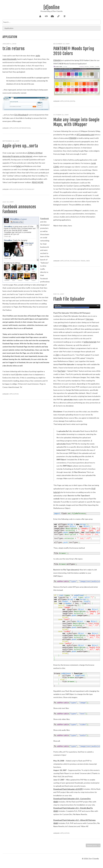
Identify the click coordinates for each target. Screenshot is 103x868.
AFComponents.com (84, 134)
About (43, 16)
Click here (89, 319)
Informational (23, 127)
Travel (79, 259)
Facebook (44, 218)
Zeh (57, 354)
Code (47, 16)
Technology (73, 259)
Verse (60, 16)
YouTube (61, 369)
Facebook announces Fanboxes (19, 209)
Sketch (56, 16)
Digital (71, 100)
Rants (20, 188)
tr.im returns (14, 49)
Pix (51, 16)
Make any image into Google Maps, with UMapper (76, 122)
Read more (28, 181)
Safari (10, 165)
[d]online (51, 7)
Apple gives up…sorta (20, 146)
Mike (64, 325)
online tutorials (89, 341)
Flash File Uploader (69, 299)
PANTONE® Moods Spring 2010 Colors (74, 51)
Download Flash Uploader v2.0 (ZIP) (68, 787)
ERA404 (57, 60)
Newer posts (94, 845)
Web (84, 259)
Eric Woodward (20, 114)
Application (13, 127)
